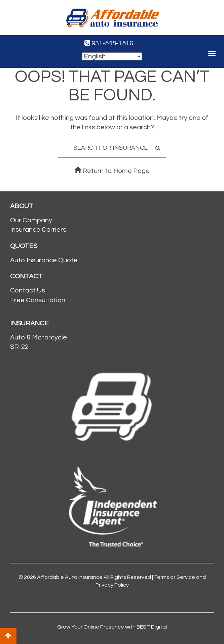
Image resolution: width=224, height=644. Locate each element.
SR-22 (19, 347)
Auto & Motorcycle (39, 337)
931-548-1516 (109, 43)
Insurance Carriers (38, 230)
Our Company (31, 220)
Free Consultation (38, 300)
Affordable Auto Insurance (70, 577)
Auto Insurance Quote (44, 260)
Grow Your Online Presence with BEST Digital (112, 627)
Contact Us (28, 290)
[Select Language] (112, 56)
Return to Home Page (112, 171)
